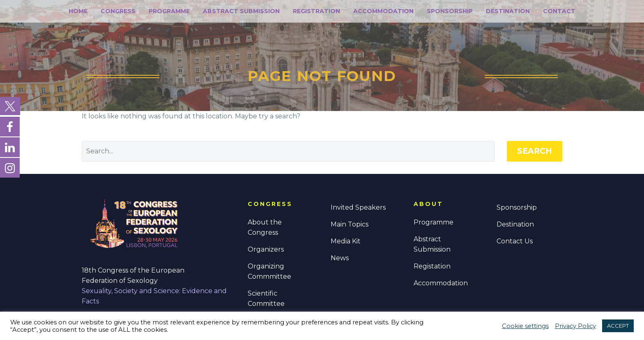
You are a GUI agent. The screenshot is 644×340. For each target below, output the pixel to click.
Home (78, 11)
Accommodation (383, 11)
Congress (118, 11)
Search (535, 151)
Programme (169, 11)
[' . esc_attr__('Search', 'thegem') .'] (288, 151)
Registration (316, 11)
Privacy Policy (575, 326)
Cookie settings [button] (525, 326)
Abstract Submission (241, 11)
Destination (508, 11)
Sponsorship (450, 11)
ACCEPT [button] (618, 326)
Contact (559, 11)
